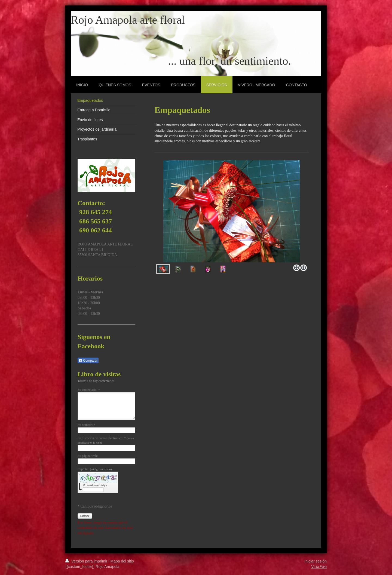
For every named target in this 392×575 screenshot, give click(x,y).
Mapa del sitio (122, 561)
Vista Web (319, 567)
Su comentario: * (89, 390)
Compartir (88, 361)
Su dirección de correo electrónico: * (106, 440)
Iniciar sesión (316, 561)
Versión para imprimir (87, 561)
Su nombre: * (86, 425)
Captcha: (95, 469)
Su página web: (88, 456)
